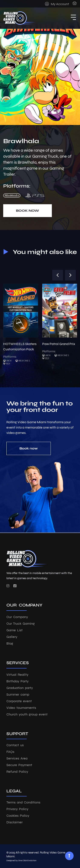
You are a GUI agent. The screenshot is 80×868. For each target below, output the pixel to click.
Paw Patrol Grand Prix (59, 344)
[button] (58, 275)
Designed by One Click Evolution (21, 861)
